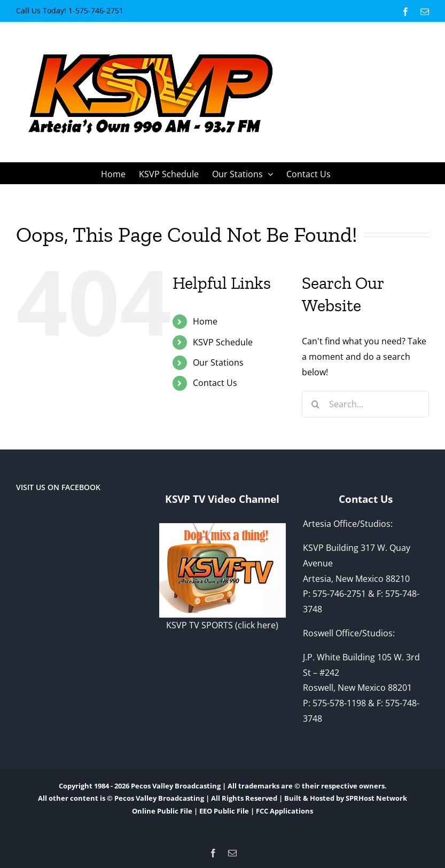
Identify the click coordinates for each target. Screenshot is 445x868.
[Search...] (365, 404)
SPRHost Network (376, 798)
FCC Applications (284, 811)
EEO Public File (224, 811)
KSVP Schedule (223, 342)
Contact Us (215, 383)
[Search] (315, 404)
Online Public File (162, 811)
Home (205, 321)
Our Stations (218, 362)
